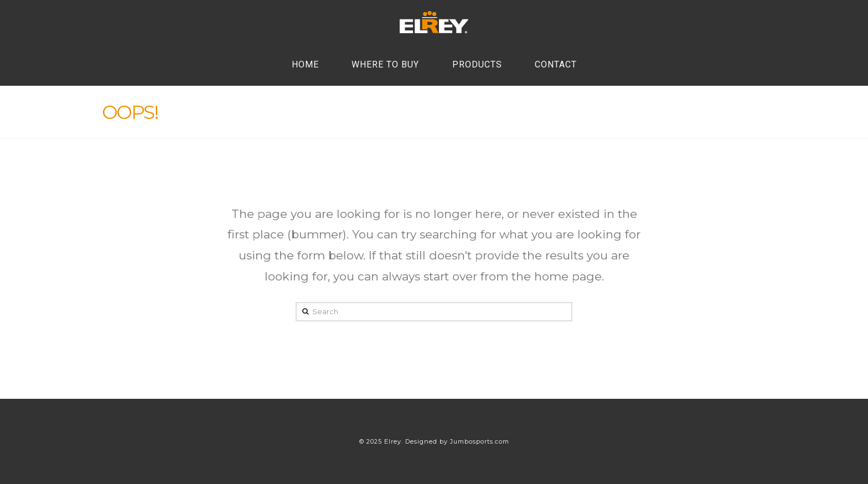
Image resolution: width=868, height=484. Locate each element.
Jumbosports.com (480, 441)
